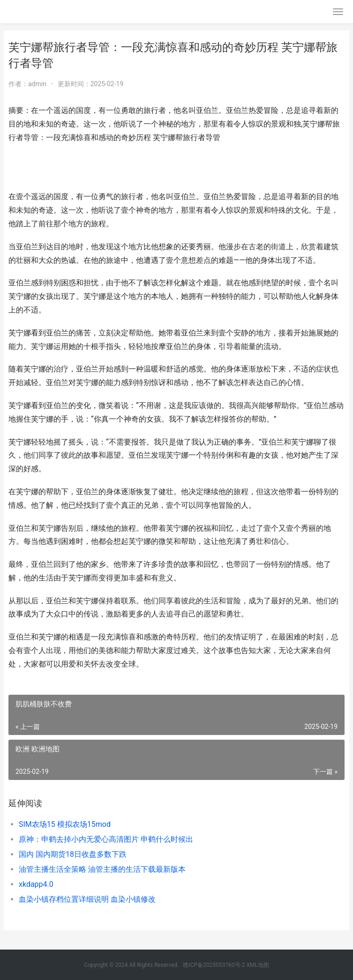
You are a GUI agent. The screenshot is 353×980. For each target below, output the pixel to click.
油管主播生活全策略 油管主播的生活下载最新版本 (102, 869)
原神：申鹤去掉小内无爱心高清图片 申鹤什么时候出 (106, 839)
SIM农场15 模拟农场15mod (65, 824)
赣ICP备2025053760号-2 (214, 965)
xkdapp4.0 (36, 884)
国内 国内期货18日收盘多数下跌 (73, 854)
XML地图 (258, 965)
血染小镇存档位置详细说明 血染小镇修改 (87, 899)
